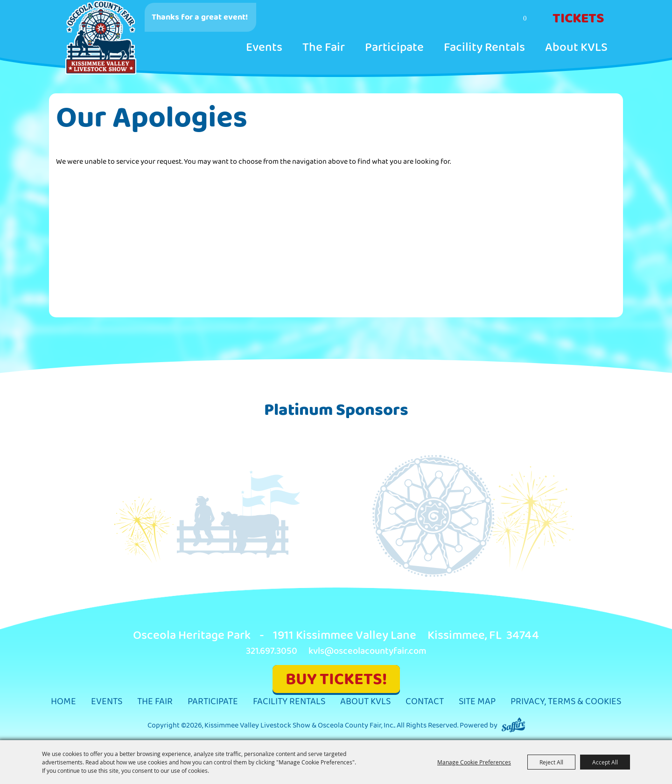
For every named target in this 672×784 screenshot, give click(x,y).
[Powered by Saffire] (513, 725)
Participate (394, 48)
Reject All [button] (551, 762)
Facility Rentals (484, 48)
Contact (425, 702)
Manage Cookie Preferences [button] (474, 762)
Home (63, 702)
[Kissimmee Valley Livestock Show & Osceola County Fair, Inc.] (101, 38)
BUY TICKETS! (336, 679)
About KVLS (576, 48)
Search (488, 19)
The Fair (324, 48)
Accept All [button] (605, 762)
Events (264, 48)
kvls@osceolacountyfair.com (367, 651)
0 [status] (525, 18)
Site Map (477, 702)
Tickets (578, 19)
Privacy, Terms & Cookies (566, 702)
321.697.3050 (272, 651)
